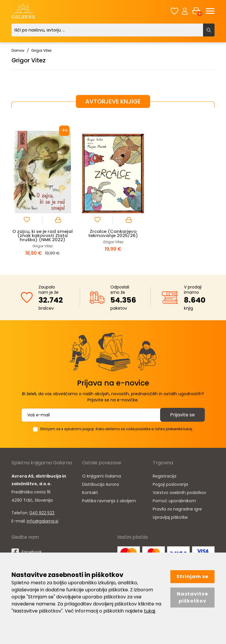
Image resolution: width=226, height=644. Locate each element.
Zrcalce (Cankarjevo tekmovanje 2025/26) (113, 233)
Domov (18, 50)
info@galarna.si (43, 521)
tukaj (149, 611)
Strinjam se (192, 577)
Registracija (164, 476)
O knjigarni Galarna (102, 476)
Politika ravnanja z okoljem (109, 501)
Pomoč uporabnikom (174, 501)
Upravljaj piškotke (170, 517)
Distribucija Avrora (100, 484)
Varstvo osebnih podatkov (180, 493)
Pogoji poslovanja (170, 484)
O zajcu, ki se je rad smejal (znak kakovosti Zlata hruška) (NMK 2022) (43, 235)
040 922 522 (42, 513)
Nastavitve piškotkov (192, 597)
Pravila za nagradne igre (177, 509)
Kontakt (90, 493)
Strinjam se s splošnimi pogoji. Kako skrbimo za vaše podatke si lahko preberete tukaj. (117, 429)
